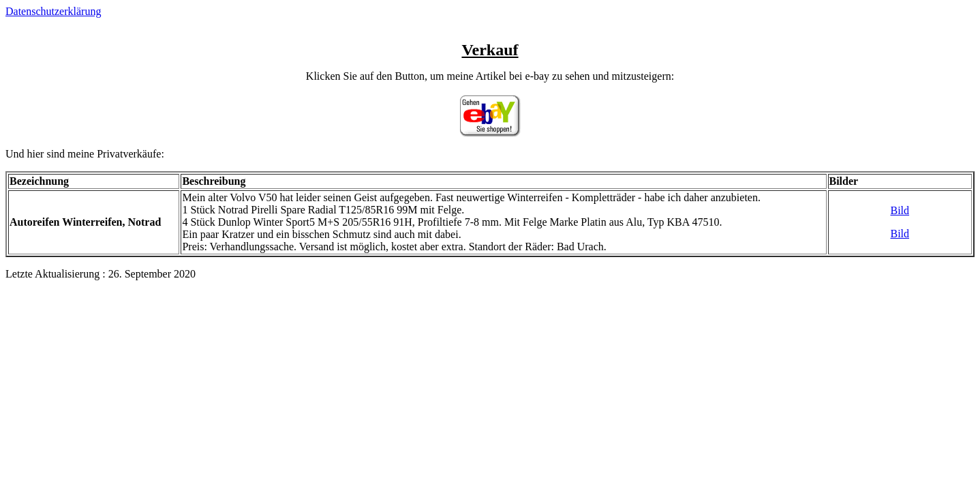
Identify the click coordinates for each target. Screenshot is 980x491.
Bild (900, 210)
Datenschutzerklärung (53, 11)
